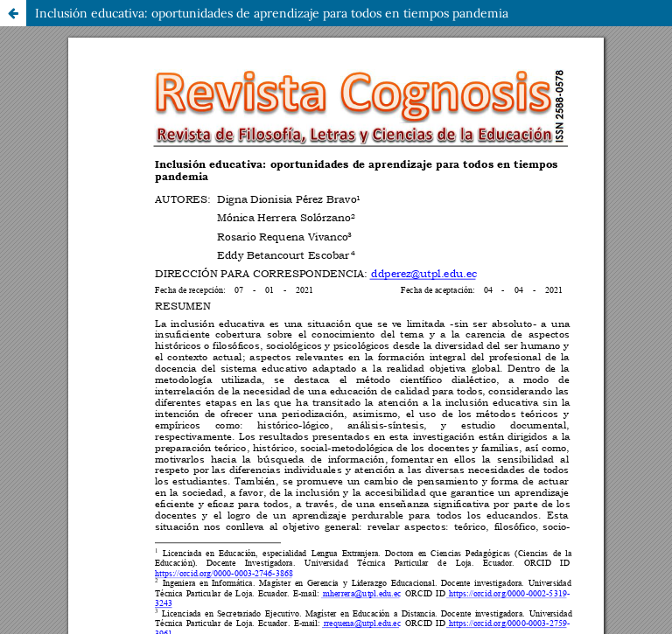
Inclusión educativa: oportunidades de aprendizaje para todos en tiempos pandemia (272, 13)
